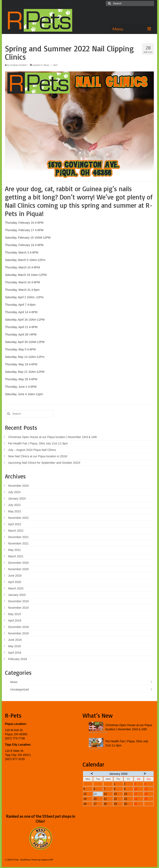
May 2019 (14, 614)
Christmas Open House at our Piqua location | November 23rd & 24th (52, 437)
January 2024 (17, 499)
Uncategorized (19, 689)
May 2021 (14, 550)
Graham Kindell (18, 65)
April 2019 (15, 621)
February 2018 (17, 659)
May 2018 (14, 646)
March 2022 (16, 531)
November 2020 (18, 569)
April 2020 (15, 582)
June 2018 (15, 640)
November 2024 (18, 486)
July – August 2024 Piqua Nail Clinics (32, 450)
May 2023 (14, 511)
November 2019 (18, 608)
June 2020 (15, 576)
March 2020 (16, 588)
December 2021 (18, 537)
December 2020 (18, 563)
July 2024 (14, 492)
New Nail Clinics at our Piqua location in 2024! (38, 456)
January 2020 (17, 595)
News (46, 65)
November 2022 (18, 518)
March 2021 (16, 556)
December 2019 (18, 601)
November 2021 (18, 543)
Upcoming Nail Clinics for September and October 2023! (44, 463)
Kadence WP (47, 860)
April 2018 (15, 653)
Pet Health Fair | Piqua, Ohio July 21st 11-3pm (38, 443)
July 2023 (14, 505)
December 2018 (18, 627)
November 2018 (18, 633)
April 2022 (15, 524)
